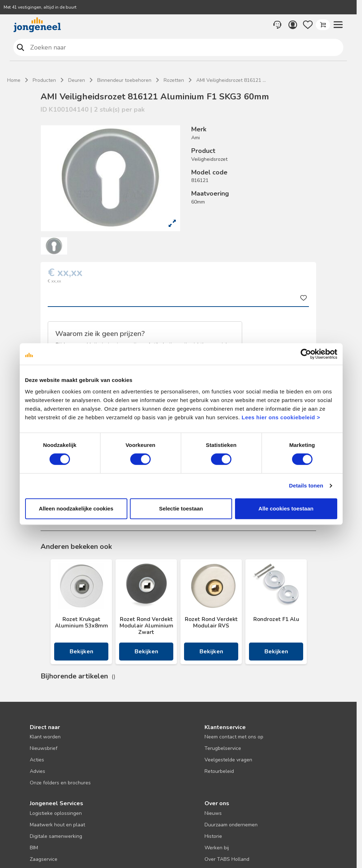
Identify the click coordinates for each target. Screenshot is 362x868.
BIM (34, 848)
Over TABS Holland (227, 859)
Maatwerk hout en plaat (57, 825)
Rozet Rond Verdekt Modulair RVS (211, 622)
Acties (37, 760)
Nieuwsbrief (44, 748)
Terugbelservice (223, 748)
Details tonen (306, 486)
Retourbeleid (219, 771)
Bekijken (81, 652)
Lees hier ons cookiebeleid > (281, 417)
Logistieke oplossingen (56, 813)
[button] (338, 25)
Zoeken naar (21, 47)
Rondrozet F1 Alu (276, 619)
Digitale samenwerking (56, 836)
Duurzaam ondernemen (231, 825)
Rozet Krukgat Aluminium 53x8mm (81, 622)
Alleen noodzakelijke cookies (76, 508)
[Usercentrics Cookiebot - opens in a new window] (306, 354)
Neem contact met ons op (234, 737)
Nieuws (213, 813)
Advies (37, 771)
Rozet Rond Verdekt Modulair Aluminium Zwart (146, 626)
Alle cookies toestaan (286, 508)
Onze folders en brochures (60, 783)
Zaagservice (44, 859)
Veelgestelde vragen (228, 760)
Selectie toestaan (181, 508)
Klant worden (45, 737)
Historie (213, 836)
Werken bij (217, 848)
